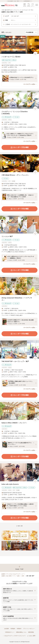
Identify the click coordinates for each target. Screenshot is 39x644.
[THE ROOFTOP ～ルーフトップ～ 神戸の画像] (19, 350)
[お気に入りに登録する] (35, 54)
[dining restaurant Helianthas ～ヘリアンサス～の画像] (19, 286)
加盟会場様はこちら (21, 632)
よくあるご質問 (31, 636)
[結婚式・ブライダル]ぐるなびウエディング (13, 574)
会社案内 (7, 629)
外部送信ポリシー (10, 632)
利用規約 (13, 629)
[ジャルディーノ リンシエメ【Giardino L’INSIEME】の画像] (19, 100)
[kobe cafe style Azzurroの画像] (19, 472)
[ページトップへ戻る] (19, 568)
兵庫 (23, 576)
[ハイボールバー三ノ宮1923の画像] (19, 45)
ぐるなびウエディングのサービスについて (15, 636)
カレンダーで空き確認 (19, 147)
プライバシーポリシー (29, 629)
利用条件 (19, 629)
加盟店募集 (31, 632)
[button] (19, 591)
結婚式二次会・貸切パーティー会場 (10, 576)
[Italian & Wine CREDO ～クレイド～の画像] (19, 411)
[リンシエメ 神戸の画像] (19, 225)
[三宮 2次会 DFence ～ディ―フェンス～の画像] (19, 163)
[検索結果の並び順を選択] (31, 32)
